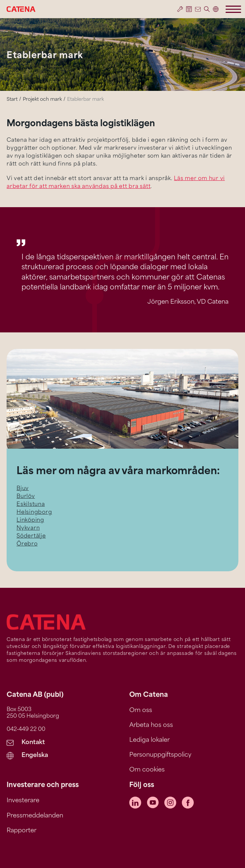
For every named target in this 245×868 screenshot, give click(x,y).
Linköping (30, 520)
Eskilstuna (31, 505)
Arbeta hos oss (151, 725)
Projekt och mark (42, 100)
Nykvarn (28, 528)
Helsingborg (34, 512)
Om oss (141, 711)
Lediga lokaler (149, 740)
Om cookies (147, 770)
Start (12, 100)
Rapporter (21, 831)
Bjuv (23, 489)
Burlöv (26, 497)
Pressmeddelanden (35, 816)
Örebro (27, 544)
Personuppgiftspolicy (160, 755)
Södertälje (31, 536)
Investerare (23, 801)
